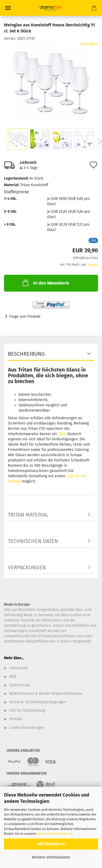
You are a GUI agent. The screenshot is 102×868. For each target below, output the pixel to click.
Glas (62, 434)
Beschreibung (26, 354)
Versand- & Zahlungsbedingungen (38, 702)
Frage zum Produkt (25, 317)
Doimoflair (89, 44)
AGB (13, 676)
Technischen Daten (33, 541)
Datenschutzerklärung (55, 834)
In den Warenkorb (45, 283)
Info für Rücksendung (27, 710)
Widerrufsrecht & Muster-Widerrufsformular (46, 694)
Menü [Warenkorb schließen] (8, 8)
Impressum (19, 668)
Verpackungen (27, 567)
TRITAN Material (28, 515)
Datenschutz (20, 685)
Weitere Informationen (51, 857)
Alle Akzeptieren (51, 844)
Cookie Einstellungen (27, 728)
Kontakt (16, 719)
